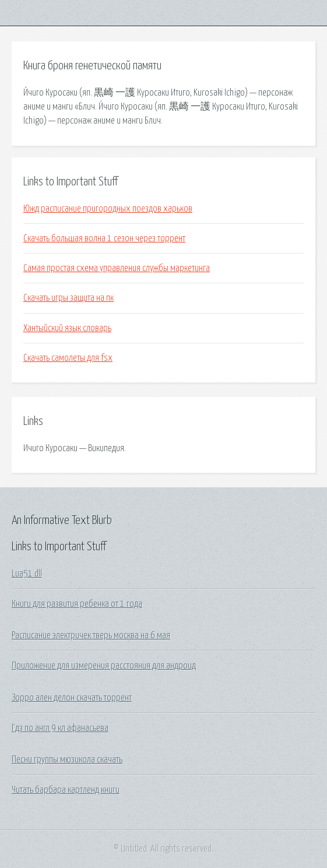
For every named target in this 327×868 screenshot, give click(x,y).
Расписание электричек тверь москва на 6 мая (91, 635)
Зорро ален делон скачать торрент (72, 698)
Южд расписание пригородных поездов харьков (108, 209)
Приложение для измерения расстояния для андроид (104, 666)
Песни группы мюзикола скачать (67, 760)
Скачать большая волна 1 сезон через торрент (104, 238)
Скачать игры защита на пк (68, 298)
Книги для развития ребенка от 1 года (77, 604)
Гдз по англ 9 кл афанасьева (60, 728)
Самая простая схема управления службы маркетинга (117, 268)
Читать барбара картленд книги (66, 790)
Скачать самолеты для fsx (68, 358)
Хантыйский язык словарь (67, 328)
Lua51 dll (27, 574)
